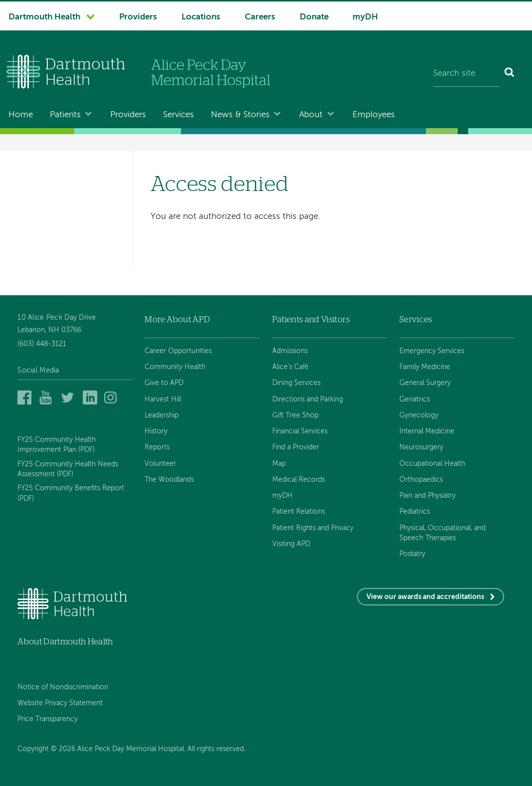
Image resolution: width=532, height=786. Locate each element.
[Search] (510, 74)
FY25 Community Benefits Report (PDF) (71, 493)
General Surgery (425, 383)
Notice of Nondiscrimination (63, 687)
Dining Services (296, 383)
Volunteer (160, 464)
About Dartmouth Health (65, 642)
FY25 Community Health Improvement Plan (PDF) (57, 445)
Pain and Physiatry (428, 496)
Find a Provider (296, 447)
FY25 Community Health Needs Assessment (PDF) (68, 469)
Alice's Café (290, 367)
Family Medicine (425, 367)
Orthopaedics (421, 480)
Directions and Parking (308, 399)
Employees (374, 115)
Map (279, 464)
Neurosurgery (421, 447)
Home (21, 115)
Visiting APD (291, 544)
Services (178, 115)
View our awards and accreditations (425, 597)
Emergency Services (432, 351)
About (311, 115)
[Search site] (466, 74)
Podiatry (412, 554)
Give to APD (164, 383)
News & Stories (240, 115)
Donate (314, 17)
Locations (201, 17)
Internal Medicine (427, 431)
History (156, 431)
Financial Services (300, 431)
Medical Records (299, 480)
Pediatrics (415, 512)
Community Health (175, 367)
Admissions (290, 351)
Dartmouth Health (44, 17)
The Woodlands (169, 480)
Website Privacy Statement (60, 703)
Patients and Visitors (311, 319)
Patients (65, 115)
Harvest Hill (163, 399)
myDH (365, 17)
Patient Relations (299, 512)
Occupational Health (432, 464)
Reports (157, 447)
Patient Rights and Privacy (313, 528)
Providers (138, 17)
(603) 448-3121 (42, 344)
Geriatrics (415, 399)
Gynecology (419, 415)
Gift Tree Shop (295, 415)
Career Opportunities (178, 351)
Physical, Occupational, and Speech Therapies (443, 533)
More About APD (177, 319)
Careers (260, 17)
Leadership (162, 415)
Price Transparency (48, 719)
